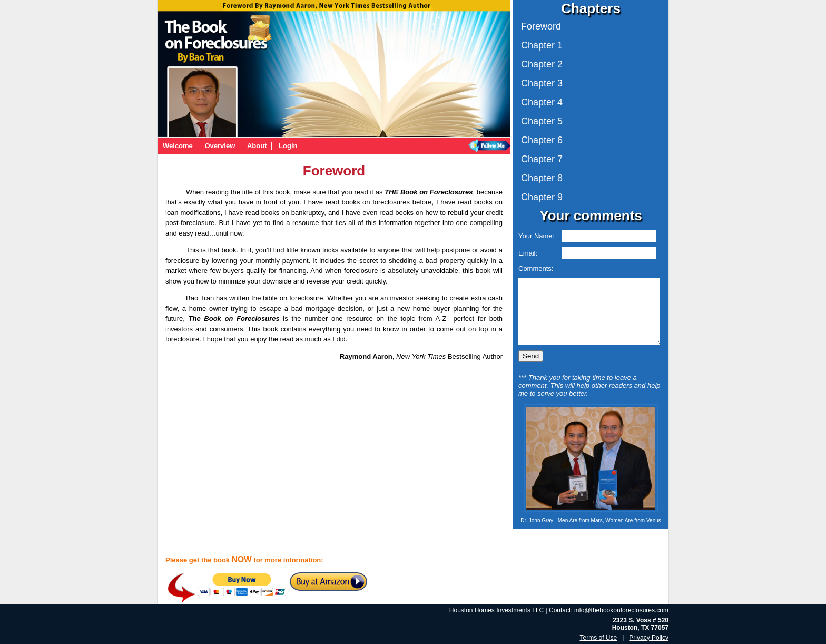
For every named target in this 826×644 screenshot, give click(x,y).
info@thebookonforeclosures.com (621, 610)
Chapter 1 (542, 45)
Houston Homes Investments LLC (496, 610)
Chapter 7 (542, 159)
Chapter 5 (542, 121)
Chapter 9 (542, 197)
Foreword (541, 26)
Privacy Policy (649, 638)
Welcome (178, 146)
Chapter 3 (542, 83)
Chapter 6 (542, 140)
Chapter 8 (542, 178)
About (257, 146)
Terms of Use (599, 638)
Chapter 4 (542, 102)
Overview (220, 146)
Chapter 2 (542, 64)
